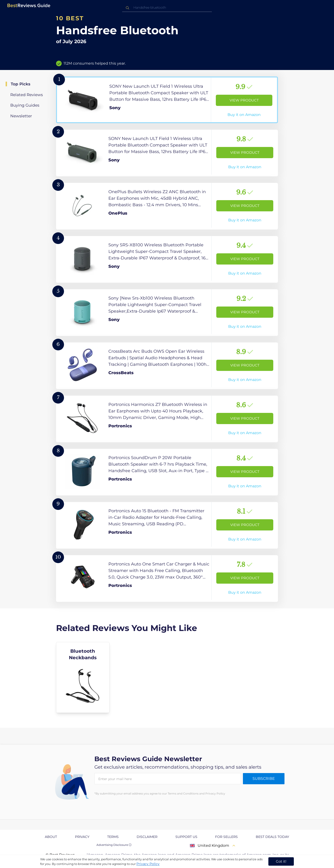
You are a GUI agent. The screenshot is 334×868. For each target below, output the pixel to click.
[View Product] (167, 100)
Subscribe (264, 779)
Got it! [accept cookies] (281, 861)
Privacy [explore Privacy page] (82, 837)
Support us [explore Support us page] (186, 837)
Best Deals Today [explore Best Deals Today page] (272, 837)
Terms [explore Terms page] (113, 837)
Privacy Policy (148, 864)
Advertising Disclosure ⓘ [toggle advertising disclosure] (114, 845)
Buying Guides (25, 105)
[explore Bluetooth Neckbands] (83, 677)
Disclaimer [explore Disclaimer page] (147, 837)
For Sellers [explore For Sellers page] (226, 837)
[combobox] (167, 8)
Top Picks (21, 84)
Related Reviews (27, 95)
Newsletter (21, 116)
